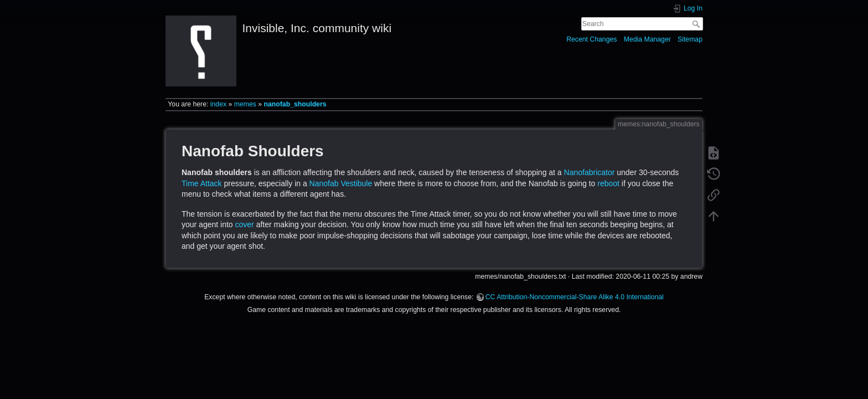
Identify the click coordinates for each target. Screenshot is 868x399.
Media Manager (647, 39)
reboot (608, 183)
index (218, 104)
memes (245, 104)
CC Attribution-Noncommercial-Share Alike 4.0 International (575, 297)
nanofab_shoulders (295, 104)
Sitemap (690, 39)
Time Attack (202, 183)
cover (245, 224)
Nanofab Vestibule (341, 183)
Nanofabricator (590, 172)
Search (697, 24)
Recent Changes (591, 39)
